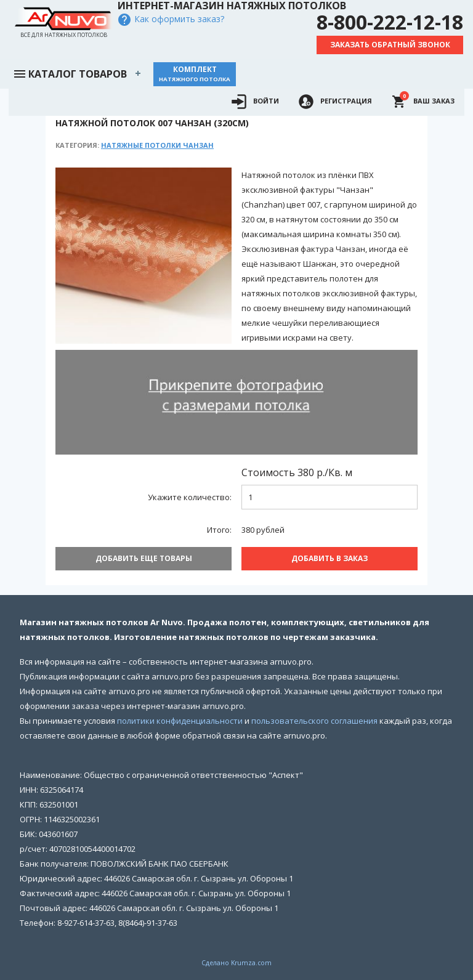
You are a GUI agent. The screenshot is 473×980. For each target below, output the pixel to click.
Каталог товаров (70, 73)
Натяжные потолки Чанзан (157, 145)
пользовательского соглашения (314, 721)
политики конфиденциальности (180, 721)
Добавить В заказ (329, 558)
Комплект (195, 74)
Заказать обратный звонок (390, 45)
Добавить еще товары (144, 558)
